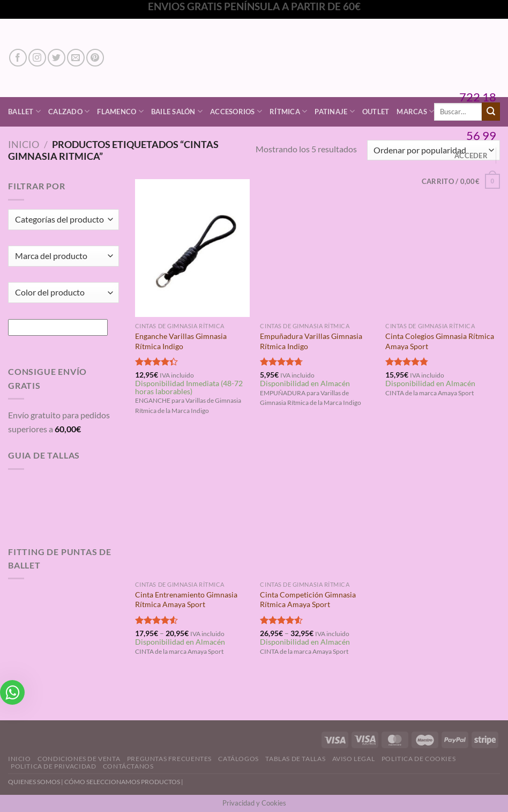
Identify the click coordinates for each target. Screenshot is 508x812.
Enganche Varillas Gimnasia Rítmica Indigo (181, 341)
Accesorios (236, 111)
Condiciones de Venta (79, 759)
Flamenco (120, 111)
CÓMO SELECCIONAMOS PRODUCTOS (122, 782)
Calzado (69, 111)
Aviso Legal (354, 759)
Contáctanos (128, 766)
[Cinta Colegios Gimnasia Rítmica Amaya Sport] (443, 248)
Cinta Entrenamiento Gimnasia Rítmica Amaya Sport (186, 600)
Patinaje (335, 111)
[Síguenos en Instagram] (37, 58)
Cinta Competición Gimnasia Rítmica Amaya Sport (308, 600)
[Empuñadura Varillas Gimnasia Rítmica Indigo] (317, 248)
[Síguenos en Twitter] (57, 58)
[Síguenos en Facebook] (18, 58)
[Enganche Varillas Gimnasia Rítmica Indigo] (192, 248)
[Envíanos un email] (76, 58)
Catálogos (238, 759)
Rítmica (288, 111)
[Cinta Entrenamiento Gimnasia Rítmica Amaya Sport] (192, 507)
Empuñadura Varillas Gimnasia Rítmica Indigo (311, 341)
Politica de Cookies (419, 759)
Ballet (24, 111)
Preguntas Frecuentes (169, 759)
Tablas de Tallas (295, 759)
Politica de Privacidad (53, 766)
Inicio (24, 144)
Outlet (376, 112)
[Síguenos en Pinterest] (95, 58)
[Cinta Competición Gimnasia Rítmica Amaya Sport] (317, 507)
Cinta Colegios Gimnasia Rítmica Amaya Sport (440, 341)
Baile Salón (177, 111)
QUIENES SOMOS (34, 782)
